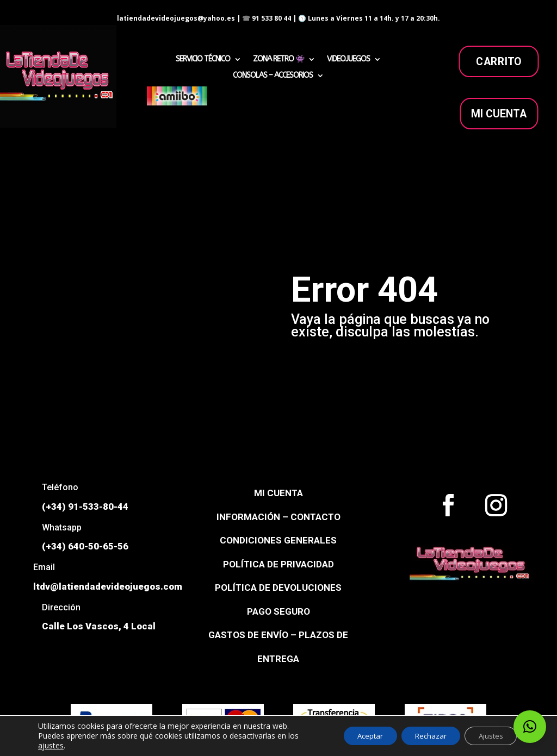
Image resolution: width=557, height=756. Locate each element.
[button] (530, 727)
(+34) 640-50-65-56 (85, 546)
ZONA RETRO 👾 (278, 60)
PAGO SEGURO (278, 611)
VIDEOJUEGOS (348, 60)
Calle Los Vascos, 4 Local (99, 626)
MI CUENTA (499, 114)
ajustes (51, 746)
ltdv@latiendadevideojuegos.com (108, 586)
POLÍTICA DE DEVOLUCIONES (278, 588)
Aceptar (354, 736)
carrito (499, 61)
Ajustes (487, 736)
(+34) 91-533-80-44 (85, 507)
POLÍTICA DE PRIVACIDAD (278, 564)
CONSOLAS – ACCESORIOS (273, 76)
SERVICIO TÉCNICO (203, 60)
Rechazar (421, 736)
